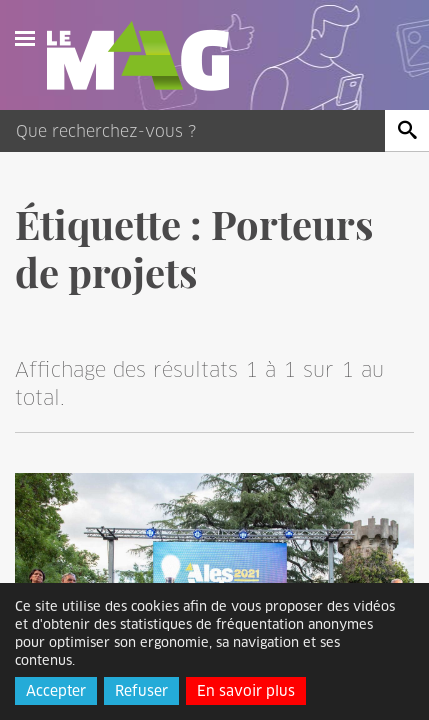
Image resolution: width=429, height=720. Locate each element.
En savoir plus (246, 691)
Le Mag (147, 56)
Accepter (56, 691)
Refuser (141, 691)
